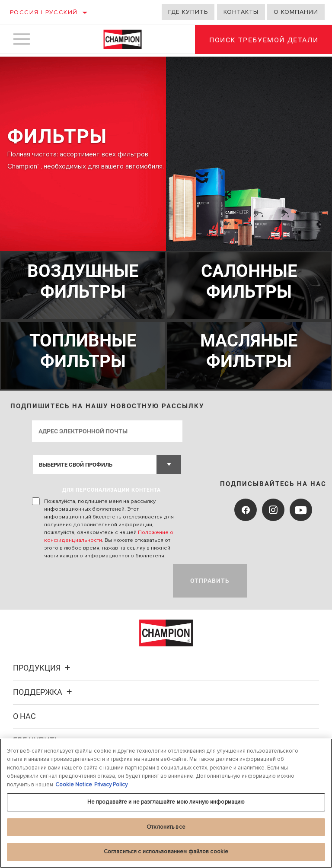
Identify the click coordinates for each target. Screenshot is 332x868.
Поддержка (44, 691)
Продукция (43, 666)
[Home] (123, 41)
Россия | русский (44, 12)
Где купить (188, 12)
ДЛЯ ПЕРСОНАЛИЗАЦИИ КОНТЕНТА (112, 489)
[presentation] (98, 579)
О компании (296, 12)
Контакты (241, 12)
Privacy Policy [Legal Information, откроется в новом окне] (111, 785)
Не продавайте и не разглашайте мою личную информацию (166, 802)
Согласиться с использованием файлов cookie (166, 852)
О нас (24, 715)
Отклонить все (166, 827)
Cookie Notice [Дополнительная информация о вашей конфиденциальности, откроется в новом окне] (74, 785)
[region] (166, 803)
